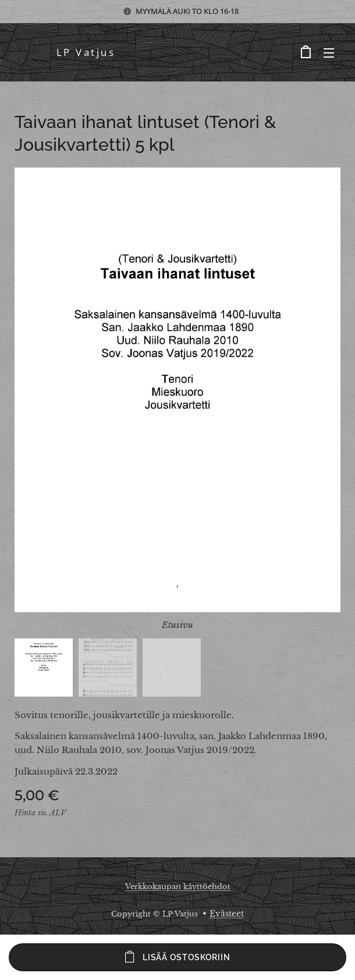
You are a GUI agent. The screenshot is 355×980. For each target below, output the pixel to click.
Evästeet (227, 914)
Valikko (329, 53)
